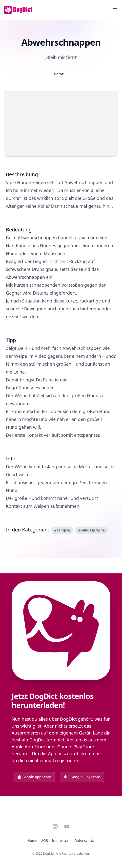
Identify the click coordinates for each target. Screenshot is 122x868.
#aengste (62, 530)
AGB (44, 840)
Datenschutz (84, 840)
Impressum (61, 840)
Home (61, 74)
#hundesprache (91, 530)
